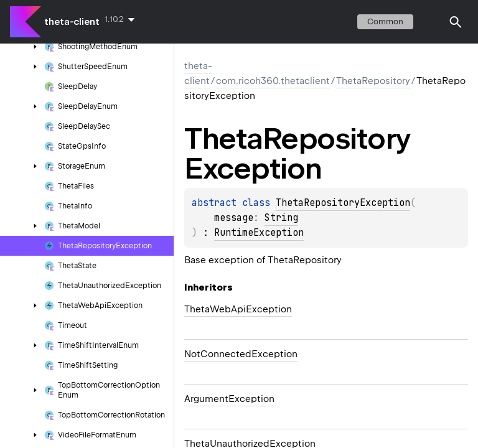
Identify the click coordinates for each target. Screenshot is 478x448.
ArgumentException (229, 399)
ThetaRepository (373, 81)
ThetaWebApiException (238, 309)
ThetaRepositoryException (343, 203)
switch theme (431, 22)
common (385, 21)
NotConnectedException (241, 354)
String (281, 218)
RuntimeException (259, 233)
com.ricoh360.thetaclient (273, 81)
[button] (456, 22)
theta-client (72, 22)
